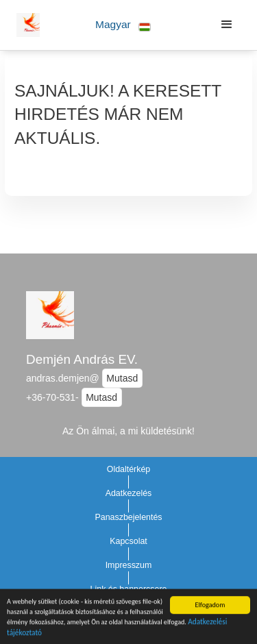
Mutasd (122, 378)
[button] (123, 25)
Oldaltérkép (129, 469)
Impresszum (129, 565)
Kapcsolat (128, 541)
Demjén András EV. (82, 359)
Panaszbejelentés (128, 517)
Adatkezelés (129, 493)
